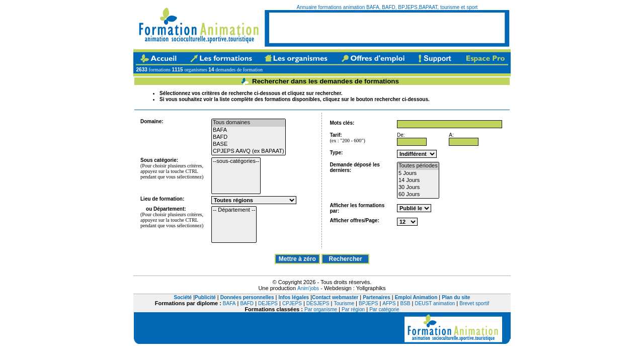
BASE (249, 144)
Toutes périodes (418, 166)
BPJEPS (368, 303)
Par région (353, 309)
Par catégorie (384, 309)
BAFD (249, 137)
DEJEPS (268, 303)
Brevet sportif (474, 303)
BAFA (249, 130)
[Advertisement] (387, 28)
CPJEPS (292, 303)
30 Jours (418, 188)
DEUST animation (435, 303)
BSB (405, 303)
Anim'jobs (308, 288)
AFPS (389, 303)
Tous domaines (249, 123)
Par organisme (321, 309)
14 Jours (418, 180)
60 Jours (418, 195)
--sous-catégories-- (236, 161)
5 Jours (418, 173)
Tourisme (344, 303)
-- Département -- (234, 210)
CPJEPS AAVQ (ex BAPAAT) (249, 151)
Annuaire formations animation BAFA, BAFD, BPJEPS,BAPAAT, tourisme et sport (387, 7)
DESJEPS (318, 303)
